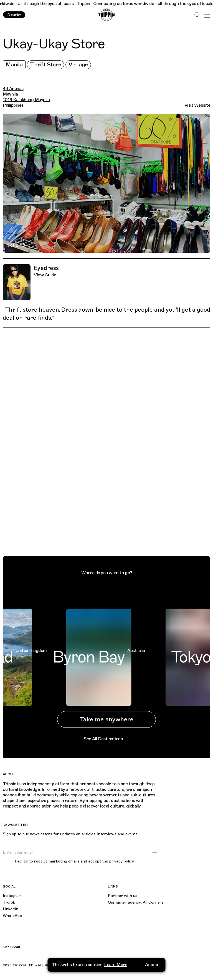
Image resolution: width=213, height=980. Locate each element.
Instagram (12, 896)
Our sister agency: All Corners (136, 902)
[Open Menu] (207, 15)
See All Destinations (106, 739)
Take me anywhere (106, 719)
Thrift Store (45, 65)
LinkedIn (11, 909)
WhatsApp (12, 916)
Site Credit (12, 947)
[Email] (77, 852)
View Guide (45, 275)
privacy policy (121, 861)
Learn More (116, 965)
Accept (153, 965)
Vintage (78, 65)
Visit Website (197, 105)
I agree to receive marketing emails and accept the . (75, 861)
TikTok (9, 902)
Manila (14, 65)
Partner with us (123, 896)
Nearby (14, 15)
